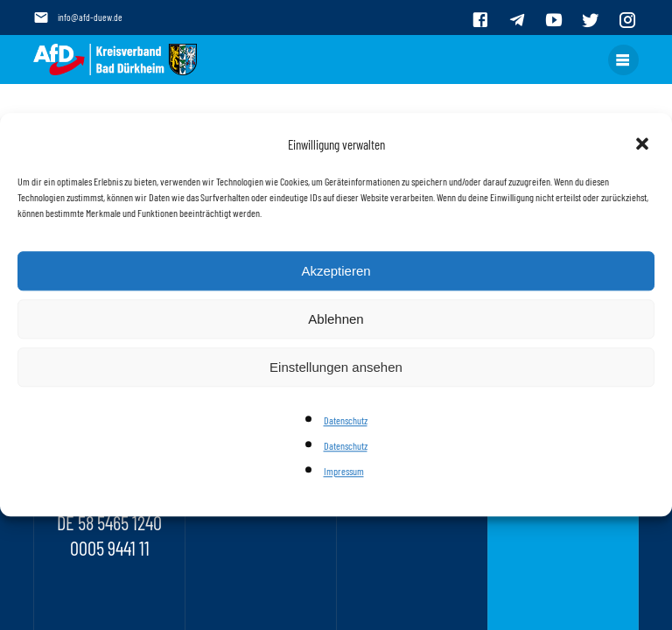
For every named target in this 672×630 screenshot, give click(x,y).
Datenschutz (346, 420)
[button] (644, 145)
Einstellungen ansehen (336, 367)
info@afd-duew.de (90, 17)
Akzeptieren (336, 271)
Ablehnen (336, 319)
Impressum (344, 472)
